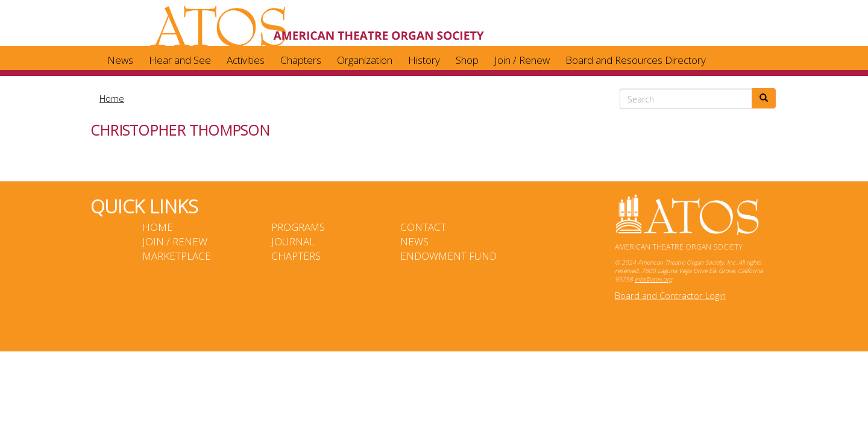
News (120, 60)
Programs (298, 227)
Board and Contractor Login (670, 296)
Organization (365, 60)
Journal (293, 241)
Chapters (301, 60)
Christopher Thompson (180, 130)
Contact (423, 227)
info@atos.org (653, 279)
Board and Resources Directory (636, 60)
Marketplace (177, 256)
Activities (246, 60)
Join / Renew (522, 60)
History (424, 60)
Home (112, 98)
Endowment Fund (448, 256)
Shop (467, 60)
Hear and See (180, 60)
